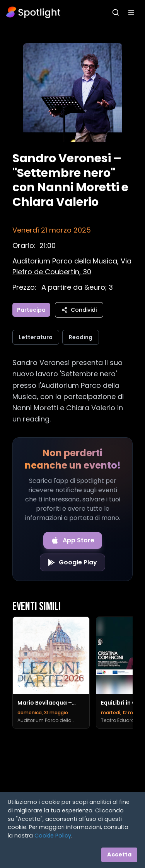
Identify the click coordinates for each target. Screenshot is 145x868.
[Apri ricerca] (116, 12)
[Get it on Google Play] (72, 562)
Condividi (79, 310)
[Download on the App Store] (73, 540)
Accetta (119, 854)
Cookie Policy (53, 836)
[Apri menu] (131, 12)
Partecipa (31, 310)
